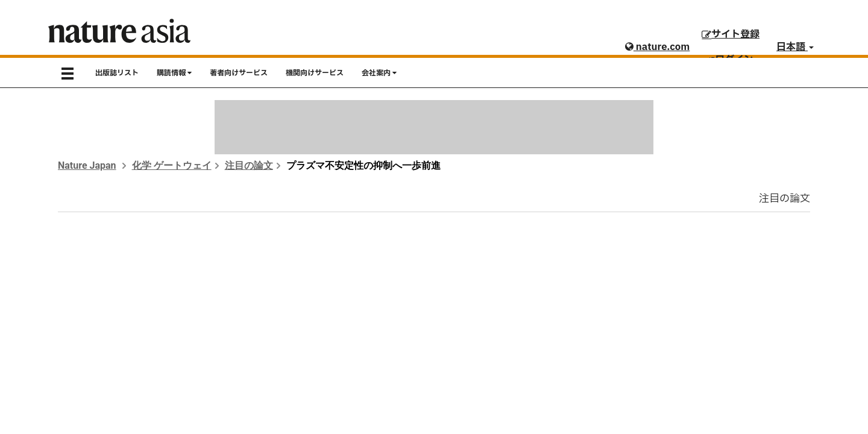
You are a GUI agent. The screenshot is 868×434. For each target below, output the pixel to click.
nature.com (657, 47)
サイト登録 (731, 34)
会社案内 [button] (379, 73)
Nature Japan (87, 165)
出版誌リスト (117, 73)
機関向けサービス (315, 73)
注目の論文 (249, 165)
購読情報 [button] (174, 73)
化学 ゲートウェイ (172, 165)
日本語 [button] (795, 47)
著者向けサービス (239, 73)
